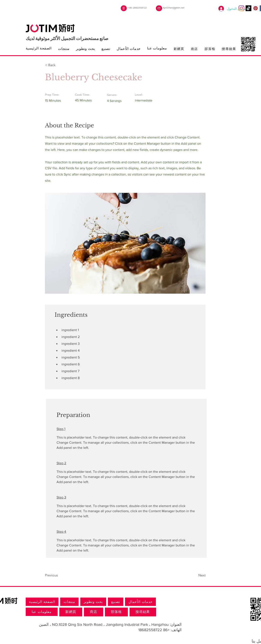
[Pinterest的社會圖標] (256, 8)
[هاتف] (124, 8)
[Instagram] (241, 8)
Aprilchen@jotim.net (174, 8)
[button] (59, 65)
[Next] (195, 575)
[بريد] (159, 8)
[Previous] (59, 575)
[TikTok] (248, 8)
